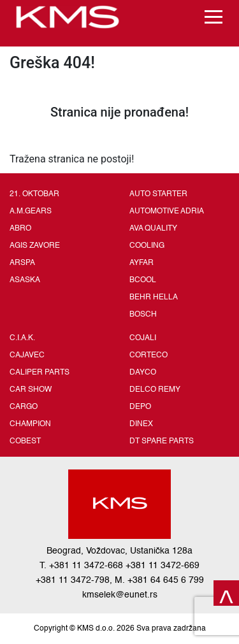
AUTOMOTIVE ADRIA (167, 211)
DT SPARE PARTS (162, 441)
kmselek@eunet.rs (120, 595)
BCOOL (143, 280)
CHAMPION (30, 424)
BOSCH (143, 315)
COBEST (25, 441)
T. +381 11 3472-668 (81, 566)
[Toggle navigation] (214, 17)
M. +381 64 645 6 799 (159, 580)
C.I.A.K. (22, 338)
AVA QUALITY (153, 229)
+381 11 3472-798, (74, 580)
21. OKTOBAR (34, 194)
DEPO (140, 407)
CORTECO (148, 355)
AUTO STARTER (158, 194)
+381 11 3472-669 (163, 566)
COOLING (147, 246)
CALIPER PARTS (40, 373)
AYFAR (141, 263)
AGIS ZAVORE (35, 246)
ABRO (20, 229)
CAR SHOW (31, 390)
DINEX (141, 424)
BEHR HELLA (154, 297)
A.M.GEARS (31, 211)
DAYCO (143, 373)
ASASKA (25, 280)
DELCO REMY (155, 390)
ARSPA (22, 263)
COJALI (143, 338)
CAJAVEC (27, 355)
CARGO (24, 407)
